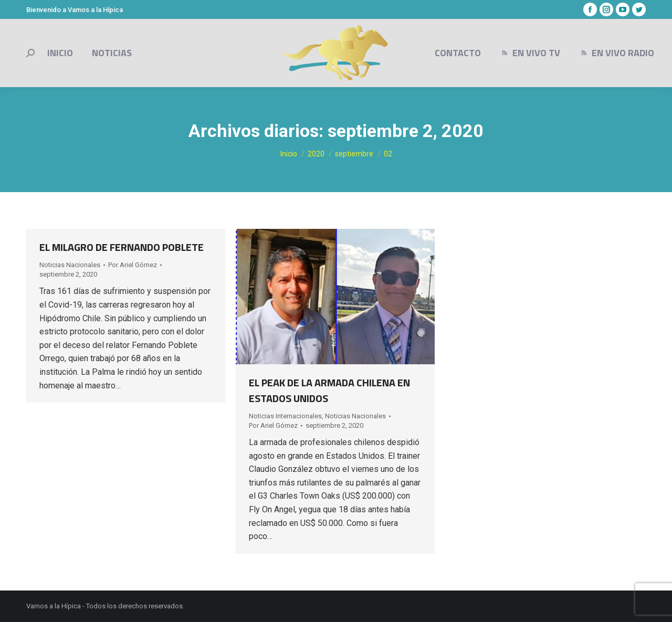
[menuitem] (60, 53)
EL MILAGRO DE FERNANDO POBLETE (122, 247)
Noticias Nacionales (70, 265)
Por (133, 265)
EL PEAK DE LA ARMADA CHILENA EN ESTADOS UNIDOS (329, 390)
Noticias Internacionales (285, 416)
